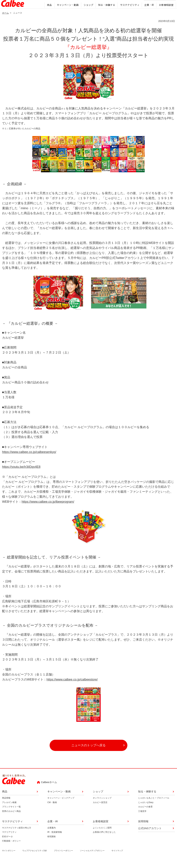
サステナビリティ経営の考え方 (17, 835)
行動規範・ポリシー (11, 848)
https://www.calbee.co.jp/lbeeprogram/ (48, 509)
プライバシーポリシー (63, 858)
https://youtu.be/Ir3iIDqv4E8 (21, 474)
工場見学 (142, 819)
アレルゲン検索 (9, 810)
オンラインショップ (102, 805)
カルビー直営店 (100, 810)
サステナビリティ (129, 12)
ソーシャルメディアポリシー (92, 858)
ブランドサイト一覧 (11, 814)
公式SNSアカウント (150, 835)
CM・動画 (52, 810)
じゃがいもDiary (146, 810)
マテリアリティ (9, 840)
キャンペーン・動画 (67, 12)
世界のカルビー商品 (11, 819)
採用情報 (120, 4)
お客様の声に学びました (104, 840)
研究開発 (52, 844)
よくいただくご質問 (102, 835)
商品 (48, 12)
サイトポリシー (9, 858)
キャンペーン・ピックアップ (61, 805)
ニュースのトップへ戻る (88, 753)
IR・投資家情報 (55, 840)
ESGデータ (7, 844)
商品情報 (6, 805)
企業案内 (52, 835)
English (131, 4)
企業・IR (148, 12)
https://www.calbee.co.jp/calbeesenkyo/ (29, 459)
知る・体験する (106, 12)
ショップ (87, 12)
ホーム (5, 20)
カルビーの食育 (145, 814)
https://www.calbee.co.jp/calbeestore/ (72, 687)
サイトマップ (117, 858)
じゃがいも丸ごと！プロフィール (154, 805)
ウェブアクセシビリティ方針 (35, 858)
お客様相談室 (165, 12)
